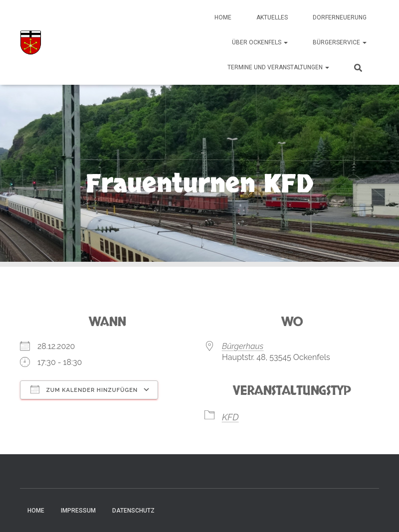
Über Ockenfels (260, 42)
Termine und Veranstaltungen (278, 67)
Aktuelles (272, 17)
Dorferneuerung (340, 17)
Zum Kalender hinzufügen (84, 389)
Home (223, 17)
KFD (230, 417)
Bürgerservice (340, 42)
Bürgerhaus (243, 346)
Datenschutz (133, 511)
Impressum (78, 511)
